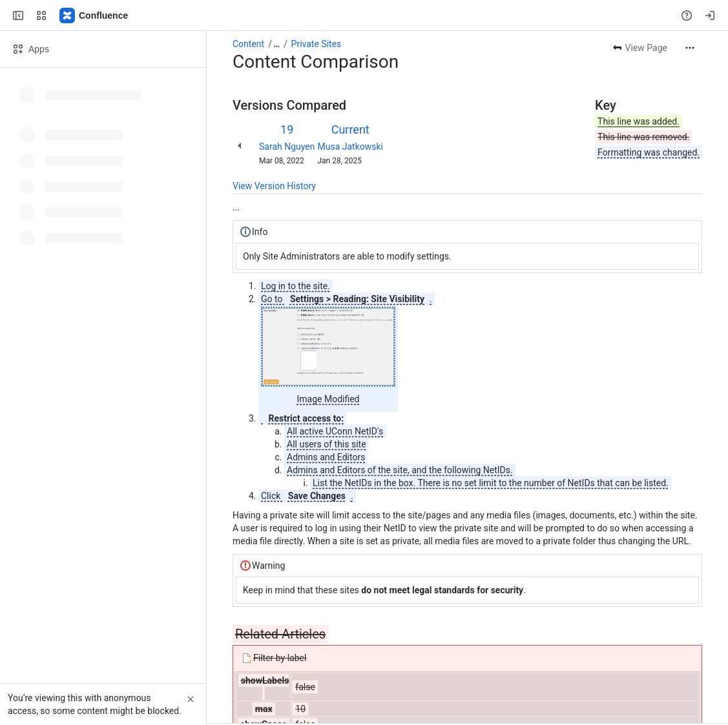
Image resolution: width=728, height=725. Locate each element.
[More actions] (690, 48)
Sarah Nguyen (287, 147)
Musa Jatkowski (350, 147)
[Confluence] (94, 15)
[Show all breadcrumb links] (276, 44)
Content (248, 44)
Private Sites (317, 44)
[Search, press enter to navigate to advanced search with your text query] (361, 15)
